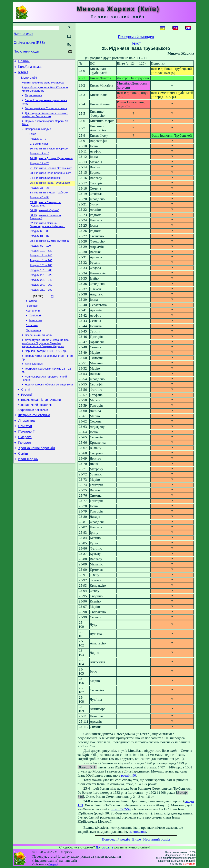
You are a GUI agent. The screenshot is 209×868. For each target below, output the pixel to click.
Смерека (25, 468)
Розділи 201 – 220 (41, 292)
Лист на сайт (23, 34)
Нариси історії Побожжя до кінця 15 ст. (49, 409)
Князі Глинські (34, 387)
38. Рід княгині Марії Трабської (49, 204)
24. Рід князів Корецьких (45, 188)
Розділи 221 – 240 (41, 297)
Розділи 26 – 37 (40, 198)
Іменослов (36, 341)
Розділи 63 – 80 (40, 244)
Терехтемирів (33, 99)
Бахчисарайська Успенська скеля (46, 113)
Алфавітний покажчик (33, 437)
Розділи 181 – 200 (41, 287)
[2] (52, 314)
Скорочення (33, 351)
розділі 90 (128, 775)
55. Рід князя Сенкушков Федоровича (45, 216)
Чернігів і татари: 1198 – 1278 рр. (46, 373)
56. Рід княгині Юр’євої (44, 222)
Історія (23, 74)
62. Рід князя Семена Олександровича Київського (47, 238)
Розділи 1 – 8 (38, 145)
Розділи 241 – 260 (41, 303)
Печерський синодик (38, 135)
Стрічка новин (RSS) (29, 43)
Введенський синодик (38, 357)
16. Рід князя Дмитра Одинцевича (51, 166)
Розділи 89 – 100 (40, 260)
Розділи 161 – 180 (41, 281)
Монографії (29, 80)
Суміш (23, 486)
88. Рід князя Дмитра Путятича (49, 255)
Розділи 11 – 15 (40, 161)
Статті (26, 415)
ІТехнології (26, 461)
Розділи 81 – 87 (40, 250)
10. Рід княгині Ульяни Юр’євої (49, 156)
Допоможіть (105, 847)
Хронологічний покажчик (35, 432)
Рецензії (27, 420)
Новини (24, 62)
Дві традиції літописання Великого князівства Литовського (45, 120)
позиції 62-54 (121, 809)
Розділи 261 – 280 (41, 308)
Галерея (24, 474)
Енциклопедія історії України (41, 426)
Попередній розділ (116, 839)
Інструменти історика (34, 443)
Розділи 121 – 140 (41, 271)
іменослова (138, 832)
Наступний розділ (157, 839)
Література (26, 449)
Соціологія (36, 335)
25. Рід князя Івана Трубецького (50, 193)
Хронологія (33, 330)
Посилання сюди (26, 51)
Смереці (53, 865)
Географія (32, 325)
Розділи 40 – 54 (40, 209)
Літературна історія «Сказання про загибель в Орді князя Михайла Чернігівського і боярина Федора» (45, 365)
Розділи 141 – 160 (41, 276)
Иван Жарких (28, 492)
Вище (137, 839)
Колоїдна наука (30, 68)
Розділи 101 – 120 (41, 266)
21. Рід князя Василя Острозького (51, 177)
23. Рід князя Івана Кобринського (51, 182)
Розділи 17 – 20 (40, 172)
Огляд (33, 320)
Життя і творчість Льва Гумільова (43, 85)
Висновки (32, 346)
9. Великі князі (39, 151)
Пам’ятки (25, 455)
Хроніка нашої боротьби (36, 480)
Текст (32, 140)
